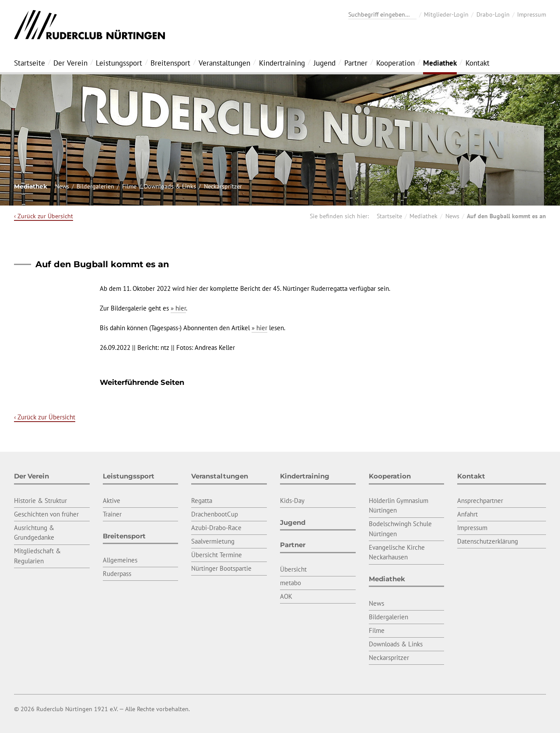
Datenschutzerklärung (488, 541)
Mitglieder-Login (446, 14)
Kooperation (395, 63)
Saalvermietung (213, 541)
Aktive (112, 501)
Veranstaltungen (224, 63)
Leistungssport (119, 63)
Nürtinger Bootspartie (221, 568)
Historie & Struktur (40, 501)
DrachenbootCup (215, 514)
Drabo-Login (493, 14)
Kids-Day (292, 501)
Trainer (112, 514)
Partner (356, 63)
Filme (129, 186)
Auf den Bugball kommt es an (506, 216)
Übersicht (293, 569)
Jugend (325, 63)
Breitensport (170, 63)
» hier (178, 308)
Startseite (30, 63)
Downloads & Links (170, 186)
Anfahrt (467, 514)
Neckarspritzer (223, 186)
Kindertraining (282, 63)
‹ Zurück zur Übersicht (44, 216)
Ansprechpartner (480, 501)
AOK (286, 596)
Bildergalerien (95, 186)
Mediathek (440, 63)
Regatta (202, 501)
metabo (290, 583)
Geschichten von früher (46, 514)
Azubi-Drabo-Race (216, 528)
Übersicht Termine (217, 555)
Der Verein (70, 63)
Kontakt (478, 63)
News (62, 186)
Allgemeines (120, 560)
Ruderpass (117, 574)
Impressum (532, 14)
